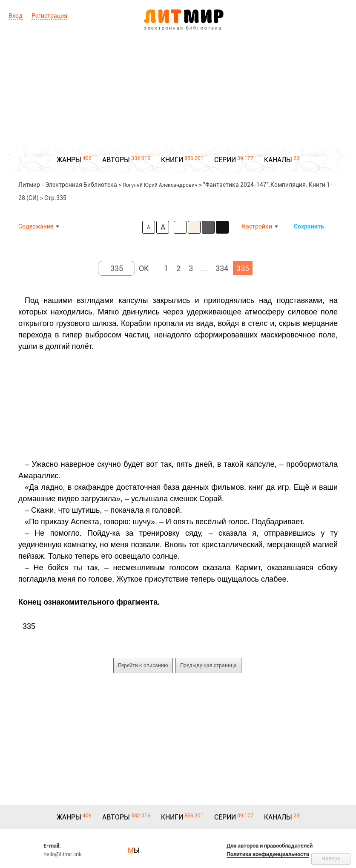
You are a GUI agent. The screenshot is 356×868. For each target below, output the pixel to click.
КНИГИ (172, 160)
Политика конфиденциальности (268, 854)
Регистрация (49, 16)
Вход (16, 16)
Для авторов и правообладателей (270, 846)
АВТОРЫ (116, 160)
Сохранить (309, 226)
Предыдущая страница (208, 665)
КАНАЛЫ (278, 160)
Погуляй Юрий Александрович (160, 185)
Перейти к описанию (143, 665)
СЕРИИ (225, 160)
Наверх (331, 858)
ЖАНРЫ (69, 160)
